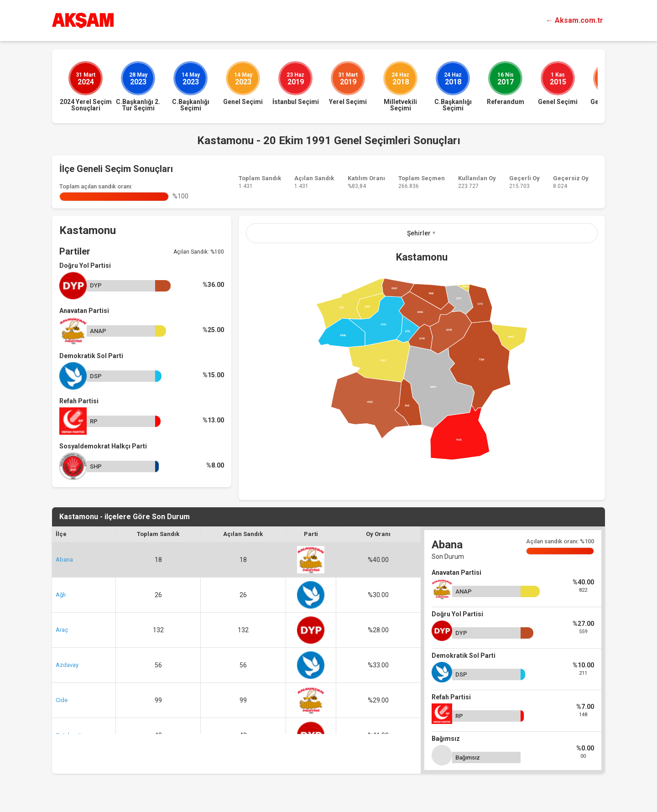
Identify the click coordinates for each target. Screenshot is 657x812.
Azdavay (67, 665)
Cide (62, 700)
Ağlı (61, 595)
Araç (62, 630)
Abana (64, 560)
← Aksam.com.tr (574, 20)
